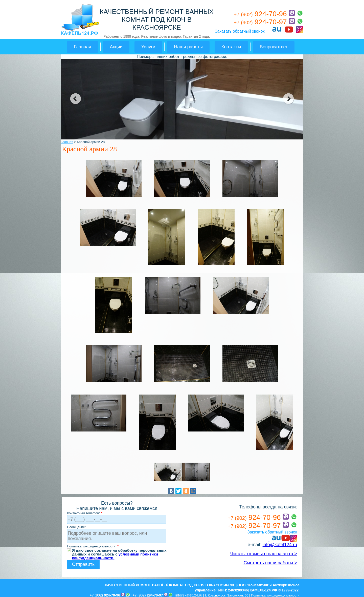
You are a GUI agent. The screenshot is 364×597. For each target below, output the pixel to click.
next (289, 99)
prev (75, 99)
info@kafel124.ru (280, 545)
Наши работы (188, 47)
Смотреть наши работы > (270, 563)
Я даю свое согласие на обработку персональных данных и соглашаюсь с (119, 550)
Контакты (231, 47)
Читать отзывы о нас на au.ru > (264, 554)
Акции (116, 47)
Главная (83, 47)
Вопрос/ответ (274, 47)
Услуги (148, 47)
